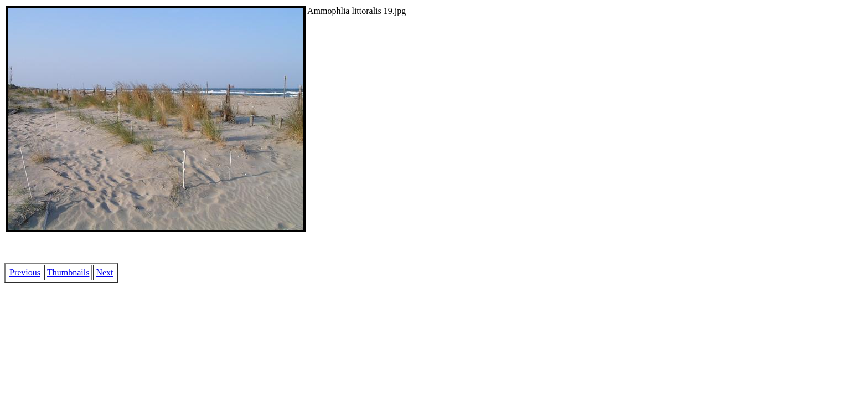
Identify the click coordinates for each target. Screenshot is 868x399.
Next (104, 272)
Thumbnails (68, 272)
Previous (25, 272)
